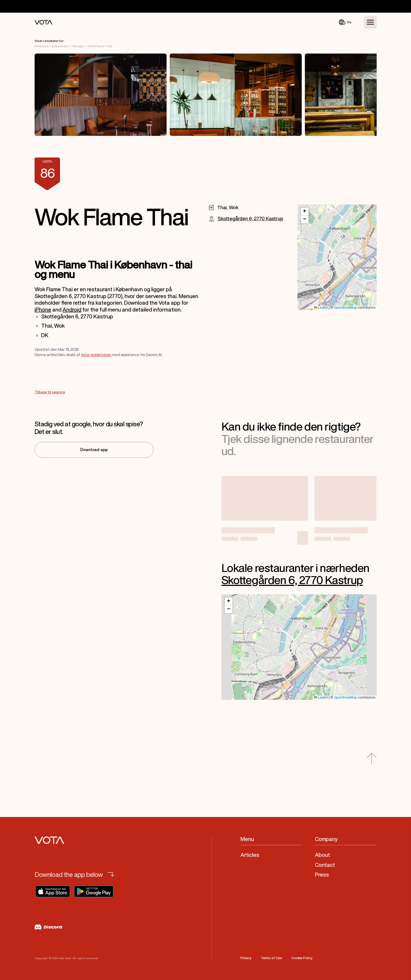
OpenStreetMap (345, 308)
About (322, 855)
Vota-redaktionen (96, 355)
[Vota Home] (43, 22)
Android (72, 310)
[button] (305, 212)
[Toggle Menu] (370, 22)
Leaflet (321, 308)
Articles (250, 855)
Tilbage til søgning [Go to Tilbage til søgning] (50, 392)
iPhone (43, 310)
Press (322, 875)
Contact (325, 865)
